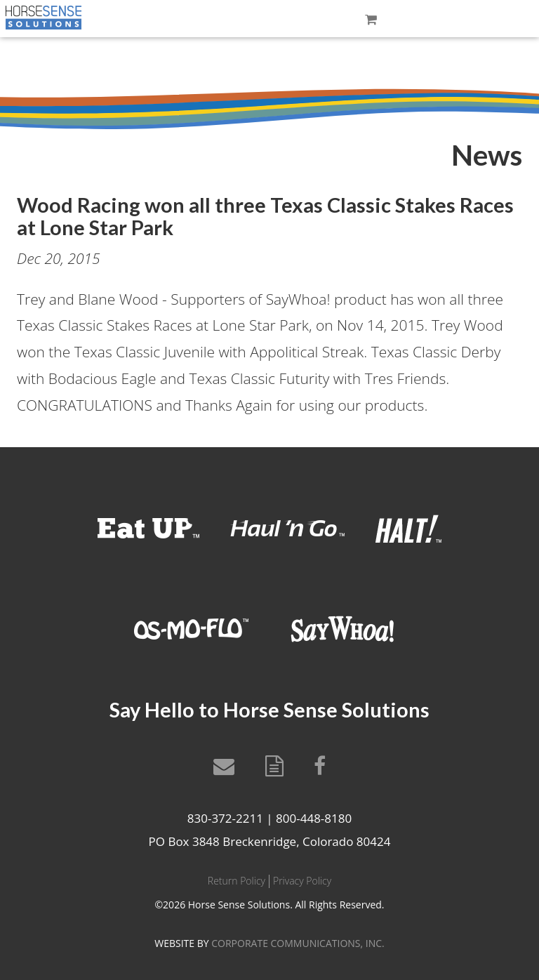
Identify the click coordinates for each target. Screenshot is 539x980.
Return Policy (237, 881)
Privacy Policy (302, 881)
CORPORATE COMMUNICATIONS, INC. (298, 943)
